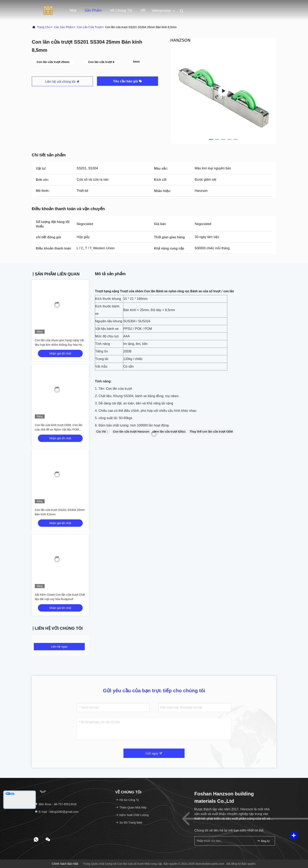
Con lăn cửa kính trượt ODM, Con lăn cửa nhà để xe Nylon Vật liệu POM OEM (59, 430)
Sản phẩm (93, 10)
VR (143, 10)
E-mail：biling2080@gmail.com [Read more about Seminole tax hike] (57, 812)
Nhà (73, 10)
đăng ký (263, 841)
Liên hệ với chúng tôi (62, 82)
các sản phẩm (64, 27)
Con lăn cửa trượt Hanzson (131, 432)
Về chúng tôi (121, 10)
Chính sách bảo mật (65, 864)
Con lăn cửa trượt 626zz (169, 432)
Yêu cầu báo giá (128, 81)
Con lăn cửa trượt (89, 27)
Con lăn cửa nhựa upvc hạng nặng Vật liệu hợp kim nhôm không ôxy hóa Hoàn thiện (60, 345)
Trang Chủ (44, 27)
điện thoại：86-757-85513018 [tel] (56, 804)
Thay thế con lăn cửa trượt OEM (211, 432)
